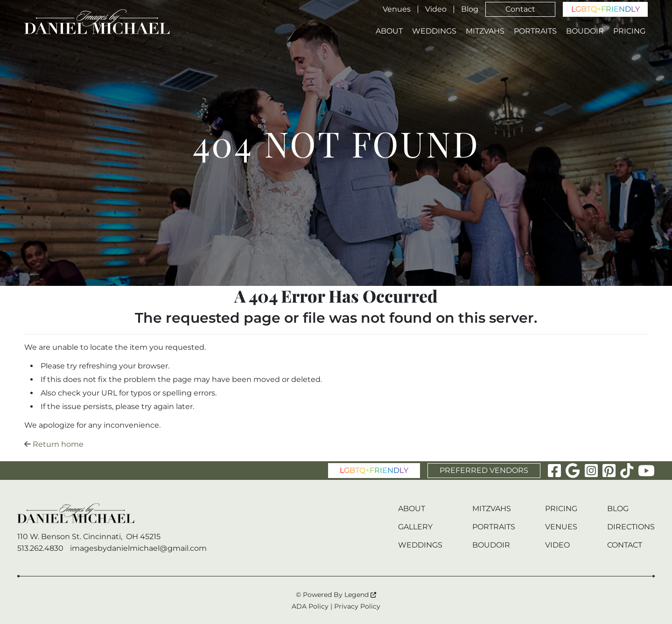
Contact (520, 9)
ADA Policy (310, 606)
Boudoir (585, 31)
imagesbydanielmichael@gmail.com (138, 548)
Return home (54, 444)
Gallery (415, 527)
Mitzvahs (485, 31)
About (389, 31)
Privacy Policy (357, 606)
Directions (631, 527)
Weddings (434, 31)
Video (436, 9)
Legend (360, 595)
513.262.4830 (40, 548)
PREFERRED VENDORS (484, 470)
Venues (397, 9)
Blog (470, 9)
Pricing (629, 31)
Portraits (535, 31)
